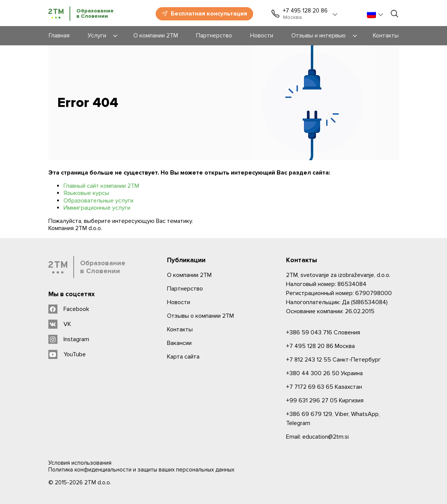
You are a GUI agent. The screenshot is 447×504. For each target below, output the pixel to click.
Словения (323, 332)
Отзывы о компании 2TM (200, 316)
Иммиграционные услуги (97, 208)
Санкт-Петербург (333, 360)
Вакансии (179, 343)
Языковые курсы (86, 193)
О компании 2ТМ (189, 275)
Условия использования (80, 463)
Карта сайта (183, 357)
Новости (179, 302)
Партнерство (185, 289)
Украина (324, 373)
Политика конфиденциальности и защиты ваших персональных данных (141, 470)
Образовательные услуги (98, 201)
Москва (320, 346)
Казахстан (324, 387)
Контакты (180, 329)
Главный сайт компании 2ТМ (101, 186)
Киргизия (325, 400)
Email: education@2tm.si (317, 437)
